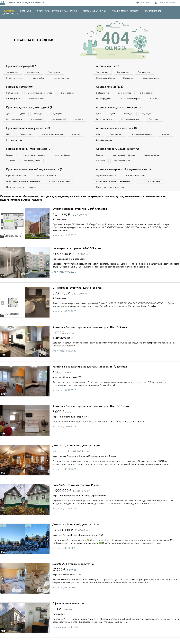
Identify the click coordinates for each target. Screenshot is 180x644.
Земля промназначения (53, 140)
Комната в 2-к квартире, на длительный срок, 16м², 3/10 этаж (91, 413)
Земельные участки (94, 11)
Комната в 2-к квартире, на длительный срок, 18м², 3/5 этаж (90, 334)
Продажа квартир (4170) (23, 66)
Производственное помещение (21, 194)
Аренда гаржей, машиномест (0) (118, 155)
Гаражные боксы (63, 161)
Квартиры (8, 11)
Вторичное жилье (15, 78)
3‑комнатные (55, 72)
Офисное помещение (17, 182)
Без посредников (62, 78)
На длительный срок (106, 78)
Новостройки (39, 78)
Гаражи (10, 161)
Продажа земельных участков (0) (29, 134)
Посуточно (129, 78)
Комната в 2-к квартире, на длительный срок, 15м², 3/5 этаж (90, 373)
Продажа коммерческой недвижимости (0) (36, 176)
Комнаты (25, 11)
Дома (9, 114)
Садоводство (27, 140)
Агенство (77, 140)
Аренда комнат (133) (110, 87)
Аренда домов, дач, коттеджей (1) (119, 114)
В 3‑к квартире (13, 99)
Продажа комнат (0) (20, 87)
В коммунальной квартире (41, 93)
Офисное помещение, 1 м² (69, 610)
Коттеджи (39, 114)
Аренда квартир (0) (109, 66)
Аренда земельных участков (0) (117, 134)
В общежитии (13, 93)
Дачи (23, 114)
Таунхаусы (58, 114)
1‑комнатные (12, 72)
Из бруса (11, 125)
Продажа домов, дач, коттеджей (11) (31, 108)
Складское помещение (61, 188)
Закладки (143, 3)
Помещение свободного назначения (24, 188)
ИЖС (9, 140)
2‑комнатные (34, 72)
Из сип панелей (60, 120)
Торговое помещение (46, 182)
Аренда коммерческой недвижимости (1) (124, 176)
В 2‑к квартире (69, 93)
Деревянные (37, 120)
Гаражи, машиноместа (125, 11)
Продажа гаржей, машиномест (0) (29, 155)
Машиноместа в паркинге (34, 161)
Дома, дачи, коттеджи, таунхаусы (57, 11)
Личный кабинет (165, 3)
